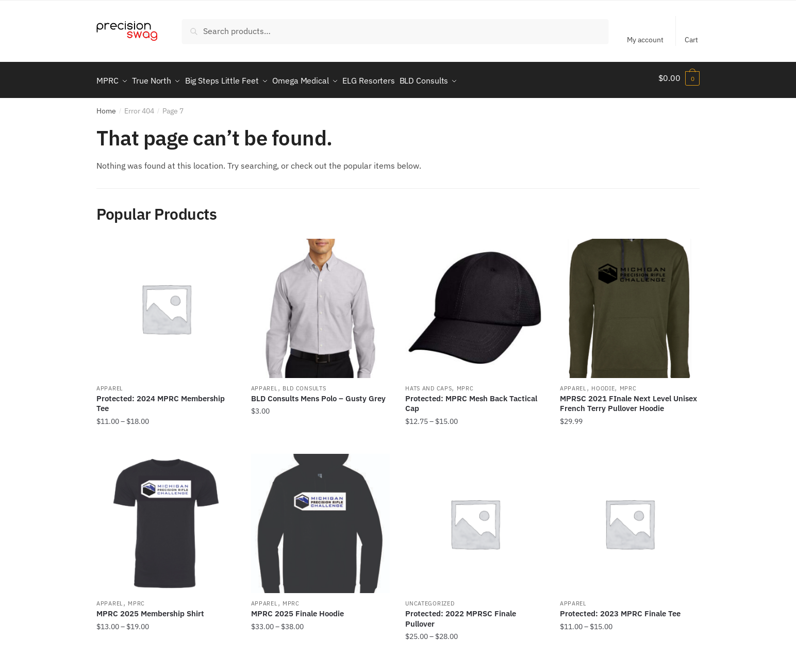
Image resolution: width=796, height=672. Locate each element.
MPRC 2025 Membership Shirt (150, 609)
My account (645, 40)
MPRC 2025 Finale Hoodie (297, 609)
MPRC (465, 384)
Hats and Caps (428, 384)
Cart (691, 40)
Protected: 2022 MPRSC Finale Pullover (461, 614)
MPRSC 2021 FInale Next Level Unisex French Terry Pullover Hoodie (628, 399)
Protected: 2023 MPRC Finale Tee (620, 609)
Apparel (110, 384)
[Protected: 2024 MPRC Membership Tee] (166, 304)
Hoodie (603, 384)
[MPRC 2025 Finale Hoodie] (321, 519)
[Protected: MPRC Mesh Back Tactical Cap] (475, 304)
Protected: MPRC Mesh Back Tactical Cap (471, 399)
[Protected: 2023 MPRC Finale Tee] (629, 519)
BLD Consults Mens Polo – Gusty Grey (318, 394)
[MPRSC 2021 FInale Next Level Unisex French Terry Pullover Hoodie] (629, 304)
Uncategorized (430, 599)
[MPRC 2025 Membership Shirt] (166, 519)
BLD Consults (304, 384)
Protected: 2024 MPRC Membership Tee (161, 399)
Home (106, 106)
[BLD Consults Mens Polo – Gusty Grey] (321, 304)
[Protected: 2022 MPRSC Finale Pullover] (475, 519)
